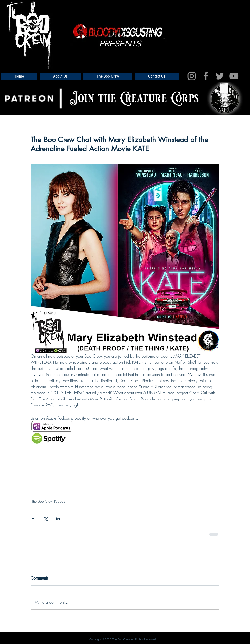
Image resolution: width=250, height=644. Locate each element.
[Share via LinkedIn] (58, 518)
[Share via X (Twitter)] (46, 518)
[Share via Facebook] (33, 518)
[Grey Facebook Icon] (206, 76)
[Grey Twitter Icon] (220, 76)
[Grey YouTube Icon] (234, 76)
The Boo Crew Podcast (49, 501)
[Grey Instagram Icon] (192, 76)
